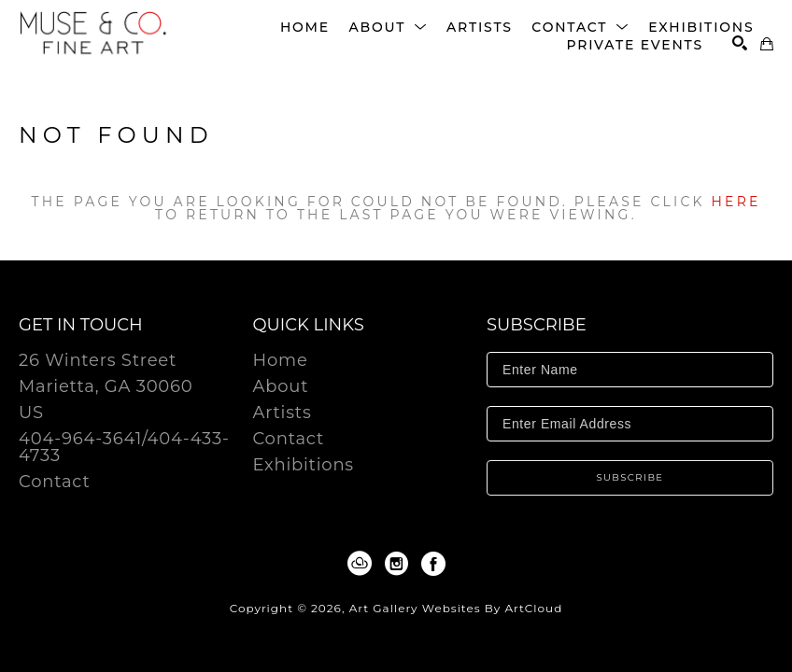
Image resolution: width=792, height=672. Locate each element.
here (736, 202)
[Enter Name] (630, 370)
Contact (55, 482)
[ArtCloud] (363, 564)
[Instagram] (400, 564)
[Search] (740, 43)
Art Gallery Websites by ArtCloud (456, 608)
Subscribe (630, 477)
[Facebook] (433, 564)
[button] (388, 27)
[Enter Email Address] (630, 424)
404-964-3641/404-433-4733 (124, 448)
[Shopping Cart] (767, 44)
